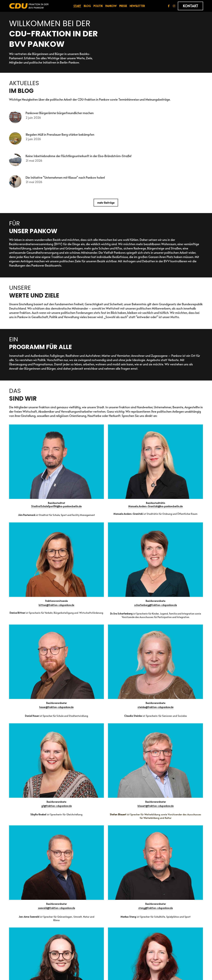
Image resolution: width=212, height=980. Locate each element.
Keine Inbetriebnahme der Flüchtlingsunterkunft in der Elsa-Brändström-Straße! (79, 159)
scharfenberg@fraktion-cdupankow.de (180, 478)
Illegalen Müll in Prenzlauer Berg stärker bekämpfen (61, 137)
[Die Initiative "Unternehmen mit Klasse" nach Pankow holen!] (16, 186)
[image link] (29, 6)
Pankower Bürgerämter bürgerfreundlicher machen (60, 115)
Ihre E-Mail (18, 820)
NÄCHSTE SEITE (106, 887)
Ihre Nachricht (20, 839)
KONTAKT (190, 6)
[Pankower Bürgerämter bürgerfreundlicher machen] (16, 119)
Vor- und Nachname (24, 811)
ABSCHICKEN (24, 863)
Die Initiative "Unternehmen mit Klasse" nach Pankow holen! (66, 181)
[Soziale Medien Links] (169, 6)
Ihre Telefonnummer (24, 829)
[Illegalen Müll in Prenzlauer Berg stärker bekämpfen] (16, 141)
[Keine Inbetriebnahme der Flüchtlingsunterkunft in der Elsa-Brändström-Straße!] (16, 163)
